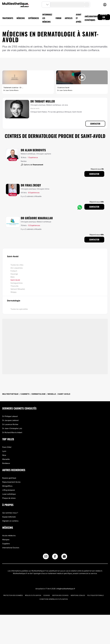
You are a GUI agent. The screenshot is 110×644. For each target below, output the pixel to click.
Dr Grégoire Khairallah (37, 218)
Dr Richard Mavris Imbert (12, 432)
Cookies (47, 595)
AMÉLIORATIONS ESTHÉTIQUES (91, 18)
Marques (6, 540)
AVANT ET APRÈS (79, 18)
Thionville (14, 286)
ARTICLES (69, 18)
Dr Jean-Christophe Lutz (12, 428)
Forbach (14, 271)
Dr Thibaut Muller (43, 101)
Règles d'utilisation (33, 595)
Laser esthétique (9, 494)
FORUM (58, 18)
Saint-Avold (15, 280)
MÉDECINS (21, 18)
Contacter (95, 124)
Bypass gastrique (9, 478)
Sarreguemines (17, 283)
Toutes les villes (17, 265)
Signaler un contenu (10, 521)
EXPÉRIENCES (34, 18)
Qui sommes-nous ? (10, 513)
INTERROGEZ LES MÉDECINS (47, 18)
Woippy (14, 292)
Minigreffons (7, 486)
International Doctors (11, 548)
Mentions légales (78, 595)
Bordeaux (6, 463)
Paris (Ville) (7, 447)
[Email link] (64, 556)
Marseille (6, 459)
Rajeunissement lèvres (11, 482)
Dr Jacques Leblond (10, 420)
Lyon (4, 451)
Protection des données (13, 595)
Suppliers (6, 544)
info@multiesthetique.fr (66, 589)
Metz (13, 277)
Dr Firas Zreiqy (31, 185)
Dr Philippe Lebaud (10, 416)
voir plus (65, 105)
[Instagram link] (46, 557)
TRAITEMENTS (8, 18)
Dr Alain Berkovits (33, 150)
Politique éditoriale (95, 595)
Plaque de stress (9, 498)
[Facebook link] (55, 557)
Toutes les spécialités (19, 309)
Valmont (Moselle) (18, 289)
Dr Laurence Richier (10, 424)
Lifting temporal (9, 490)
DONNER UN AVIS (104, 17)
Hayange (14, 274)
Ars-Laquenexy (17, 268)
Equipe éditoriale (9, 517)
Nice (4, 455)
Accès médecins (9, 536)
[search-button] (87, 5)
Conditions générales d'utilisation (54, 599)
